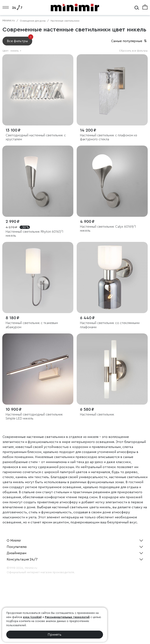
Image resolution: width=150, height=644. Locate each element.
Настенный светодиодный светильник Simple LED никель (34, 416)
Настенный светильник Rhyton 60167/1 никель (34, 234)
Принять (55, 635)
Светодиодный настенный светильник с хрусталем (36, 137)
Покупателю (17, 547)
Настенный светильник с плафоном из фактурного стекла (109, 137)
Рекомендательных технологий (67, 617)
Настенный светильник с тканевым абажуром (32, 325)
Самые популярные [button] (129, 41)
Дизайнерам (17, 553)
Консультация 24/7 (22, 559)
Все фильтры (20, 40)
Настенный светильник (97, 414)
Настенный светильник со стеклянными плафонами (110, 325)
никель (16, 51)
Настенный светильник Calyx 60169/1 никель (108, 229)
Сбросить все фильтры (133, 51)
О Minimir (14, 541)
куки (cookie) (32, 617)
